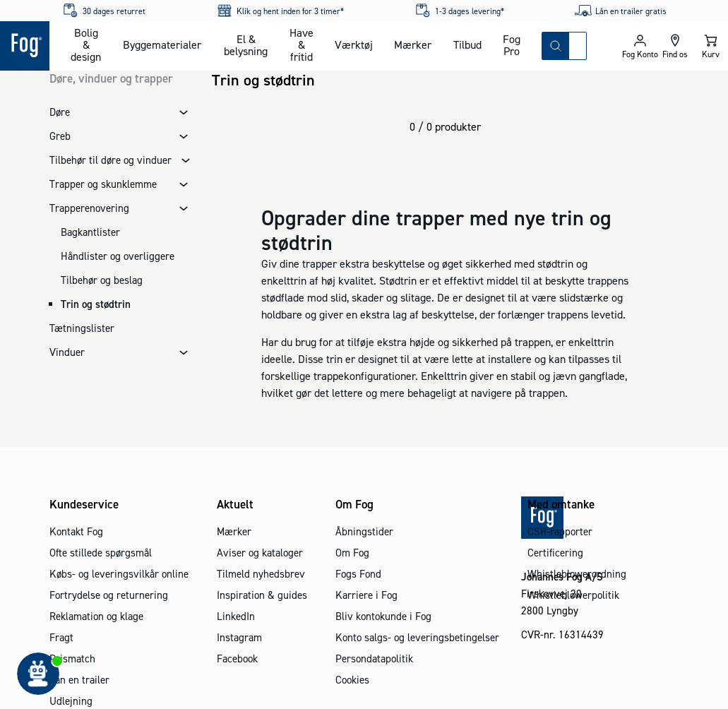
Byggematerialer (162, 44)
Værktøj (354, 44)
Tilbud (467, 44)
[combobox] (578, 46)
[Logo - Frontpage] (25, 46)
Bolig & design (86, 44)
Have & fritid (302, 44)
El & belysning (246, 45)
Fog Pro (512, 45)
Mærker (413, 44)
